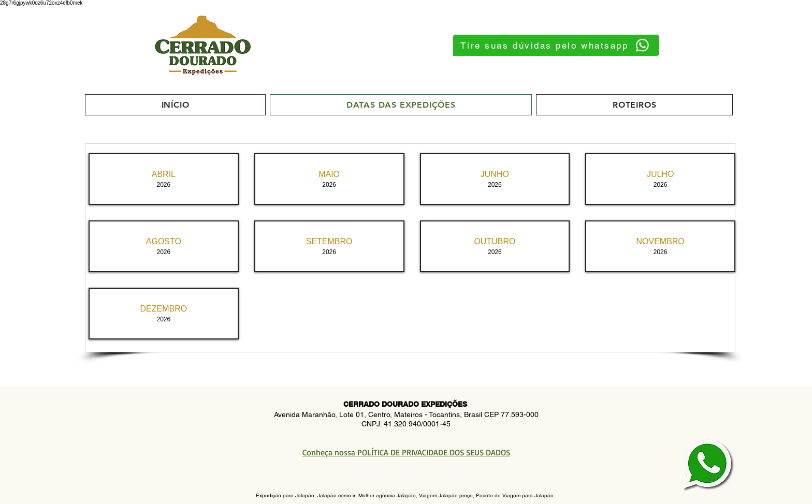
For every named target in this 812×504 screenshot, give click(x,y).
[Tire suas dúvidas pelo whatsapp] (556, 45)
